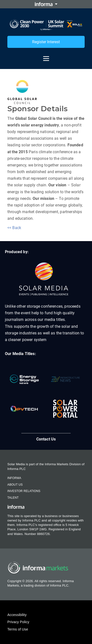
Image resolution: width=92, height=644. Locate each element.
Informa (14, 478)
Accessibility (17, 615)
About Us (15, 485)
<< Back (14, 228)
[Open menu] (46, 56)
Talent (13, 498)
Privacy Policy (18, 622)
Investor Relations (24, 491)
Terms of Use (18, 629)
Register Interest (46, 42)
